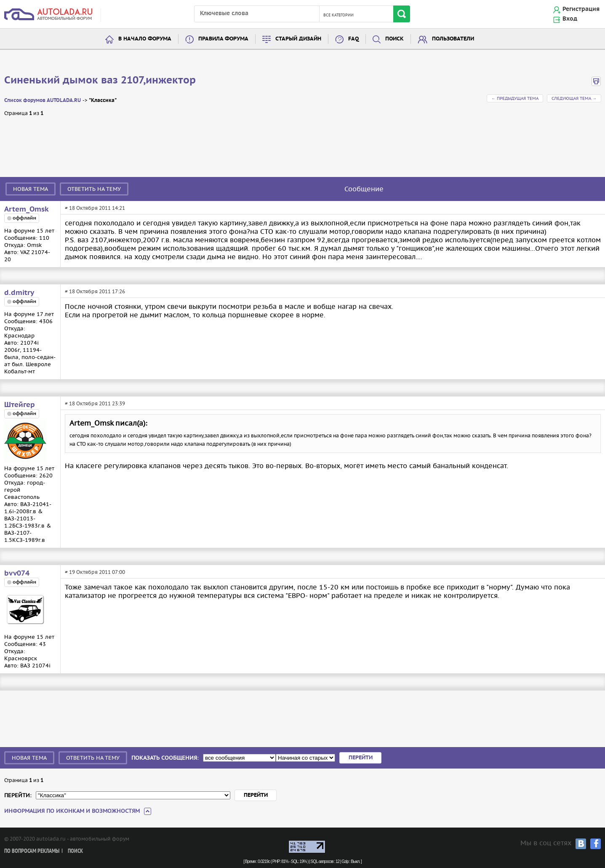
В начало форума (145, 39)
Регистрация (581, 9)
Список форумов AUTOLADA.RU (43, 100)
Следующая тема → (574, 98)
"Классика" (103, 100)
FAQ (353, 39)
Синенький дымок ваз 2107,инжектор (100, 80)
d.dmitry (19, 293)
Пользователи (453, 39)
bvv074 (17, 573)
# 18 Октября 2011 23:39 (95, 403)
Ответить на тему (94, 189)
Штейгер (20, 405)
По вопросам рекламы (32, 851)
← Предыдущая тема (515, 98)
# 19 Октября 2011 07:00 (95, 572)
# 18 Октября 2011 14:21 (95, 208)
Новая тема (31, 189)
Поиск (394, 39)
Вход (570, 19)
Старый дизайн (298, 39)
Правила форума (223, 39)
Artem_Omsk (27, 209)
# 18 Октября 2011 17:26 (95, 291)
